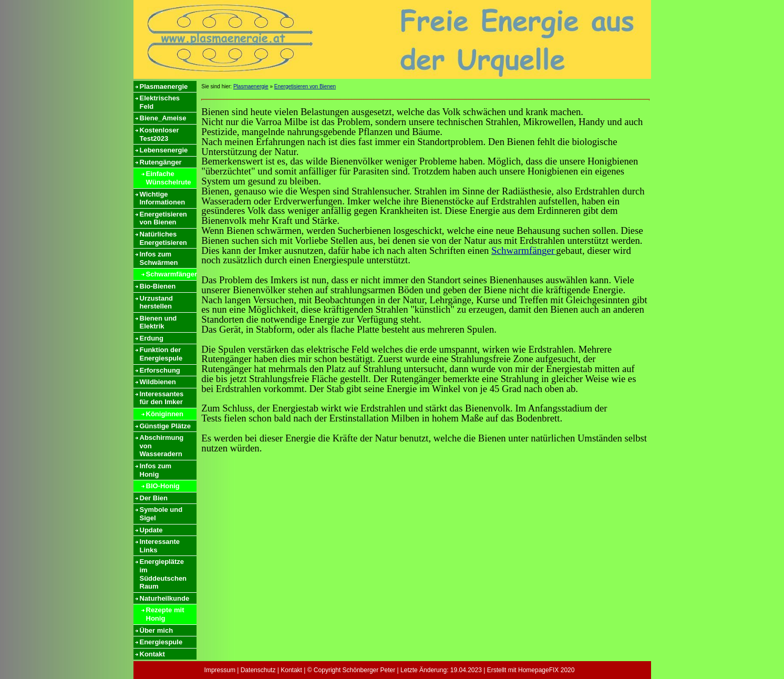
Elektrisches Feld (160, 102)
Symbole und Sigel (161, 514)
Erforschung (160, 370)
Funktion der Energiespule (161, 354)
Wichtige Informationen (163, 198)
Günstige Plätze (166, 426)
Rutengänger (161, 162)
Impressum (220, 670)
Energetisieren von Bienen (163, 218)
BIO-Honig (163, 486)
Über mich (157, 630)
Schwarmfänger (171, 274)
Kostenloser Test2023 (159, 134)
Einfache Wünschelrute (169, 178)
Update (151, 530)
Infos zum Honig (156, 470)
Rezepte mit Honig (165, 614)
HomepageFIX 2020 (546, 670)
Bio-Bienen (158, 286)
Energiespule (161, 642)
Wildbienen (158, 382)
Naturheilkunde (165, 598)
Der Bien (154, 498)
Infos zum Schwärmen (159, 258)
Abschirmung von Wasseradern (162, 446)
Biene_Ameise (163, 118)
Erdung (152, 338)
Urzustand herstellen (157, 302)
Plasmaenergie (164, 86)
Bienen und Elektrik (158, 322)
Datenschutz (258, 670)
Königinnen (165, 414)
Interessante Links (160, 546)
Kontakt (152, 654)
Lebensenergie (164, 150)
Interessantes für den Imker (162, 398)
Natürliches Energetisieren (163, 238)
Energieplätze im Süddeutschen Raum (163, 574)
